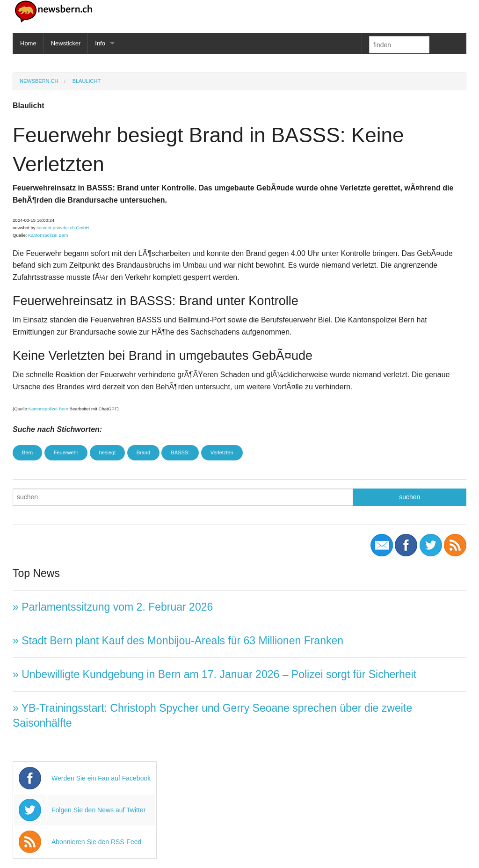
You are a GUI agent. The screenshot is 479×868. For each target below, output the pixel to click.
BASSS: (180, 452)
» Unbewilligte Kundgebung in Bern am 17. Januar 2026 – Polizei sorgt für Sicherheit (214, 674)
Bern (27, 452)
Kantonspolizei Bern (48, 235)
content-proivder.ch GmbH (63, 228)
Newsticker (66, 43)
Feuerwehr (66, 452)
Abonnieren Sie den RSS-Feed (96, 842)
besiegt (107, 452)
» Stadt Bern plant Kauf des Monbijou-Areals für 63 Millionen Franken (178, 641)
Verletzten (222, 452)
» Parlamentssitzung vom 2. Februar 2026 (113, 607)
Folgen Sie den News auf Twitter (98, 810)
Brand (143, 452)
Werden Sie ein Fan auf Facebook (101, 778)
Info (100, 43)
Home (28, 43)
